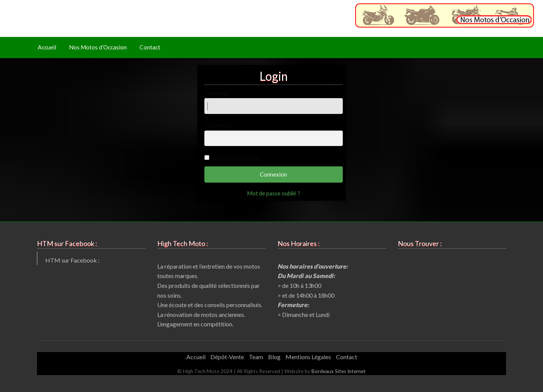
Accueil (47, 47)
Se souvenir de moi (236, 158)
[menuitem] (47, 48)
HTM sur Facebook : (72, 260)
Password (274, 134)
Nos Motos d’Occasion (98, 47)
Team (256, 357)
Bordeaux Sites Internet (339, 371)
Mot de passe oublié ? (274, 193)
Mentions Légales (308, 357)
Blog (274, 357)
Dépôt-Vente (227, 357)
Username (274, 102)
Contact (150, 47)
